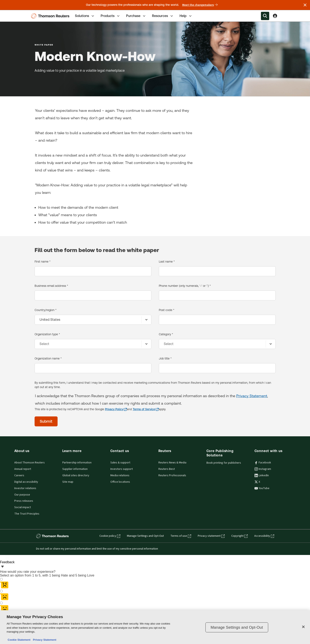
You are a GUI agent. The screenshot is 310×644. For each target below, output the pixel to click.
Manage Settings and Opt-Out (145, 536)
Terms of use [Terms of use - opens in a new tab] (181, 536)
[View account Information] (275, 16)
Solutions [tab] (85, 16)
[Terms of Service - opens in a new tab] (146, 409)
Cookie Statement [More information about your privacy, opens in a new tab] (19, 640)
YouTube (262, 488)
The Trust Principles (27, 514)
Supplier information (75, 469)
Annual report (23, 469)
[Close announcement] (305, 5)
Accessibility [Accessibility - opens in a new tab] (264, 536)
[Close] (303, 627)
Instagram (263, 469)
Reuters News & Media (172, 463)
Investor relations (25, 488)
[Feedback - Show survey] (7, 560)
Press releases (24, 501)
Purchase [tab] (136, 16)
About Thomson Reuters (30, 463)
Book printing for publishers (224, 463)
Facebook (263, 463)
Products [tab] (110, 16)
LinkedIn (262, 475)
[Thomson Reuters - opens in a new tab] (53, 536)
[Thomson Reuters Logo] (51, 16)
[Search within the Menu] (265, 16)
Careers (19, 475)
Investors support (122, 469)
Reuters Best (167, 469)
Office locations (120, 482)
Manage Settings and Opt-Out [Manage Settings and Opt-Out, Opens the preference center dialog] (237, 627)
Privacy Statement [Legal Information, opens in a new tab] (44, 640)
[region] (155, 627)
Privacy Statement (252, 396)
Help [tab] (186, 16)
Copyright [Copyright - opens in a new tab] (239, 536)
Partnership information (77, 463)
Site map (68, 482)
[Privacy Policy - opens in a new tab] (116, 409)
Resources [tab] (163, 16)
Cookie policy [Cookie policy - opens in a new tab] (110, 536)
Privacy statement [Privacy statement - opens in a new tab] (211, 536)
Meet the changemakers (200, 5)
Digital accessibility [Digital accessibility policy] (26, 482)
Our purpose (22, 495)
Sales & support (120, 463)
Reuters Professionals (172, 475)
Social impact (23, 507)
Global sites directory (76, 475)
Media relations (120, 475)
